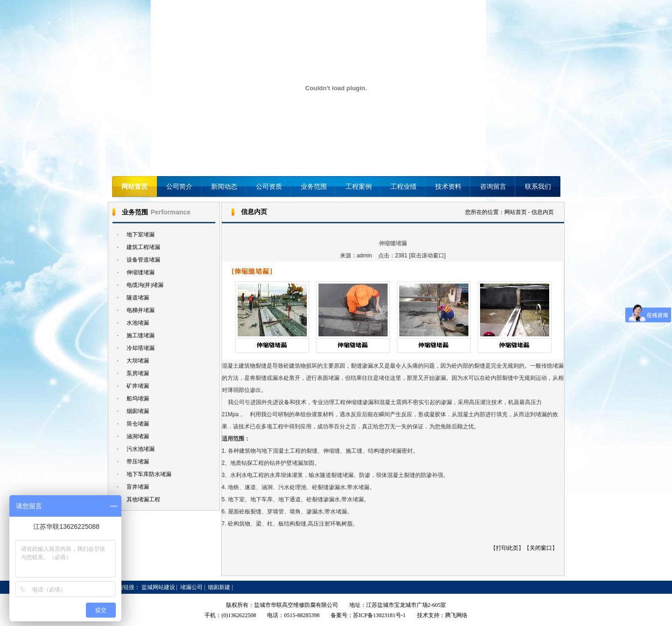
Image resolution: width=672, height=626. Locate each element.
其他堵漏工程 (143, 499)
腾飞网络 (456, 615)
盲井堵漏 (138, 487)
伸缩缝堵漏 (141, 272)
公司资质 (269, 187)
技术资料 (448, 187)
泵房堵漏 (138, 373)
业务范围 (314, 187)
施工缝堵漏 (141, 335)
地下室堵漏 (141, 235)
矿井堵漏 (138, 386)
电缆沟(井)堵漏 (145, 285)
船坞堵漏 (138, 398)
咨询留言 (493, 187)
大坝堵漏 (138, 361)
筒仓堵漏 (138, 424)
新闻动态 (224, 187)
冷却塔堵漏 (141, 348)
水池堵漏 (138, 323)
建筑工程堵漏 (143, 247)
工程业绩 (403, 187)
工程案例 (359, 187)
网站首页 (134, 187)
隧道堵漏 (138, 298)
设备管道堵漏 (143, 260)
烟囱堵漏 (138, 411)
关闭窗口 (541, 548)
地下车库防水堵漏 (149, 474)
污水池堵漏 (141, 449)
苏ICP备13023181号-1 (379, 615)
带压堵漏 (138, 462)
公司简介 (179, 187)
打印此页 (507, 548)
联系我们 (538, 187)
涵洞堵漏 (138, 436)
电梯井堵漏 (141, 310)
